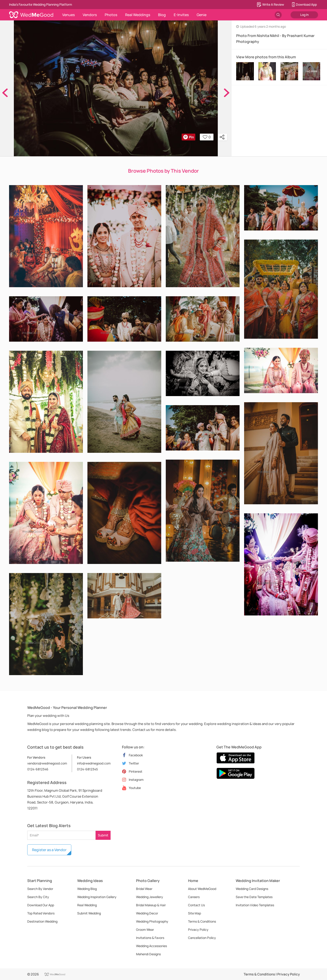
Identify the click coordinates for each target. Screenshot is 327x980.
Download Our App (41, 905)
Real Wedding (87, 905)
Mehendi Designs (148, 954)
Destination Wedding (42, 921)
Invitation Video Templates (255, 905)
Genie (202, 15)
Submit (103, 835)
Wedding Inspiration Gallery (97, 897)
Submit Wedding (89, 913)
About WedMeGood (202, 889)
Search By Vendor (40, 889)
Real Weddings (138, 15)
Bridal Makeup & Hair (151, 905)
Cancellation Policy (202, 938)
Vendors (90, 15)
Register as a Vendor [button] (49, 850)
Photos (111, 15)
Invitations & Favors (150, 938)
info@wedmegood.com (94, 763)
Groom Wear (145, 930)
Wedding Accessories (151, 946)
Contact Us (196, 905)
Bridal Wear (144, 889)
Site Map (194, 913)
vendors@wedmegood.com (47, 763)
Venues (68, 15)
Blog (162, 15)
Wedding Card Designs (252, 889)
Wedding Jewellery (150, 897)
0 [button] (207, 137)
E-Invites (181, 15)
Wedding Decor (147, 913)
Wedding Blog (87, 889)
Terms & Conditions (202, 921)
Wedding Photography (152, 921)
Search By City (38, 897)
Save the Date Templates (254, 897)
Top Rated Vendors (41, 913)
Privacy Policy (198, 930)
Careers (194, 897)
